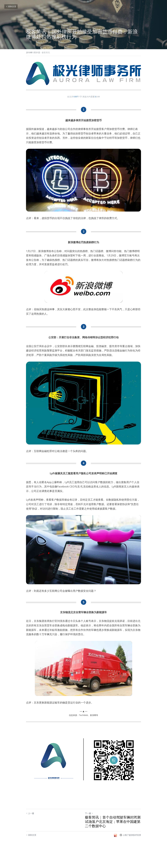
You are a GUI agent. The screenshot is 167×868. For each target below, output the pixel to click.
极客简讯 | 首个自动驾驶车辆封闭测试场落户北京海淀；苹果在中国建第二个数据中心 (113, 822)
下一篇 (89, 813)
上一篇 (30, 813)
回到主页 (11, 6)
